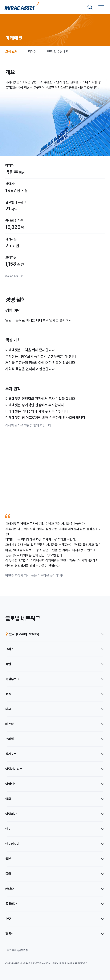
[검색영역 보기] (90, 7)
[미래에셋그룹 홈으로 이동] (22, 7)
